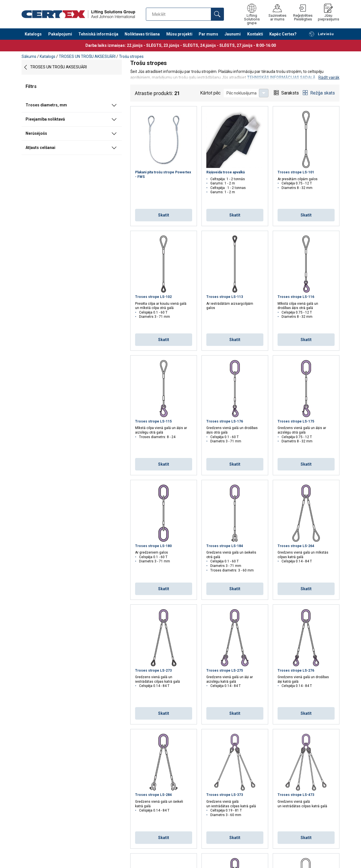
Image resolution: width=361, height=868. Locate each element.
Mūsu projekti (179, 34)
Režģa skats (323, 93)
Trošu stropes (131, 56)
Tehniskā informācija (98, 34)
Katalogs (33, 34)
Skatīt (164, 215)
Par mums (208, 34)
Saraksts (290, 93)
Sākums (29, 56)
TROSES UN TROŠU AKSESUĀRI (87, 56)
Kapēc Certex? (283, 34)
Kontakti (255, 34)
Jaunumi (233, 34)
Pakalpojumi (60, 34)
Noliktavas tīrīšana (142, 34)
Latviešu (321, 34)
